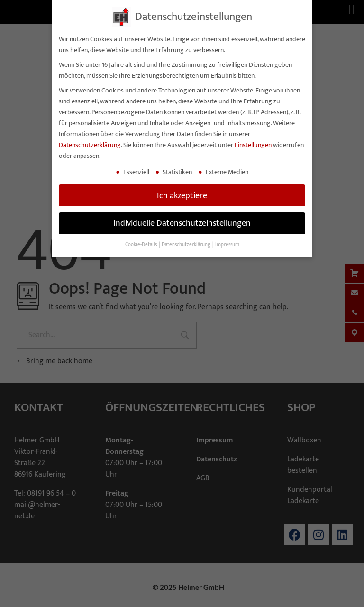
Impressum (227, 245)
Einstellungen (253, 145)
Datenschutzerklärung (90, 145)
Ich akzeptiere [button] (182, 196)
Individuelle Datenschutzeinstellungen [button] (182, 223)
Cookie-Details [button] (141, 245)
